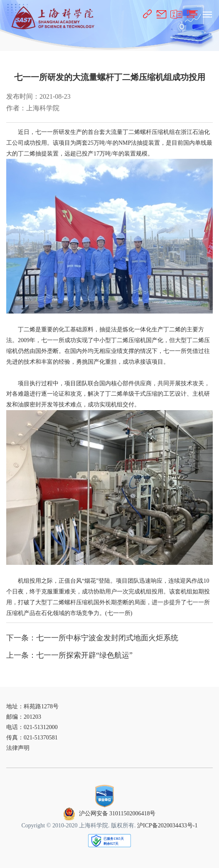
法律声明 (18, 748)
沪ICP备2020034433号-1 (167, 825)
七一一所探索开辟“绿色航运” (84, 655)
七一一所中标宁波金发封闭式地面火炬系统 (107, 638)
